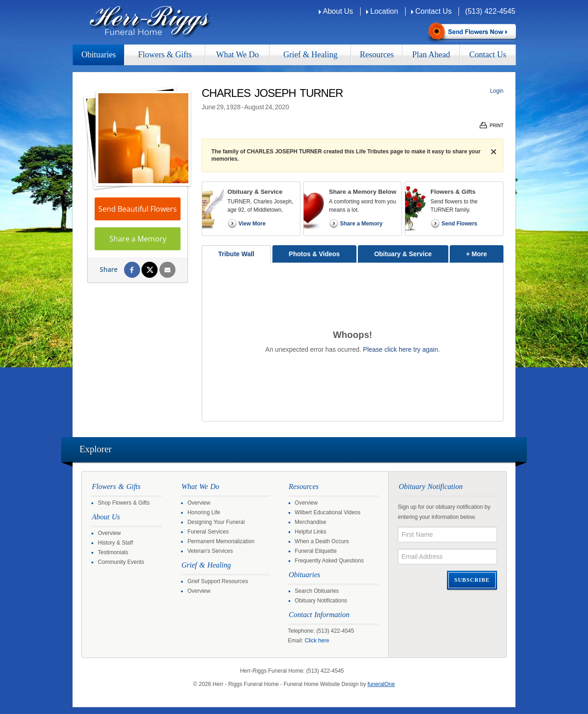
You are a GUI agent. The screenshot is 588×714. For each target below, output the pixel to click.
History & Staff (115, 543)
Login (497, 91)
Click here (317, 641)
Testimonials (113, 552)
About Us (338, 11)
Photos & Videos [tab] (314, 254)
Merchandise (311, 522)
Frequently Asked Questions (329, 561)
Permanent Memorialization (221, 541)
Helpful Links (311, 532)
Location (384, 11)
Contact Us (433, 11)
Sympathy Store (471, 32)
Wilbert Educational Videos (328, 512)
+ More (485, 251)
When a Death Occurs (322, 541)
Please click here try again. (401, 349)
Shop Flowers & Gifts (124, 503)
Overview (109, 533)
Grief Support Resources (218, 581)
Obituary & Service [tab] (403, 254)
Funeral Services (208, 532)
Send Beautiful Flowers (138, 209)
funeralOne (381, 684)
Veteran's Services (210, 551)
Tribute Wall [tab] (236, 254)
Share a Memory (138, 239)
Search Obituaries (317, 591)
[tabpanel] (353, 342)
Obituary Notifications (321, 601)
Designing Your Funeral (216, 522)
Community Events (121, 562)
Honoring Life (204, 512)
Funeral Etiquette (316, 551)
